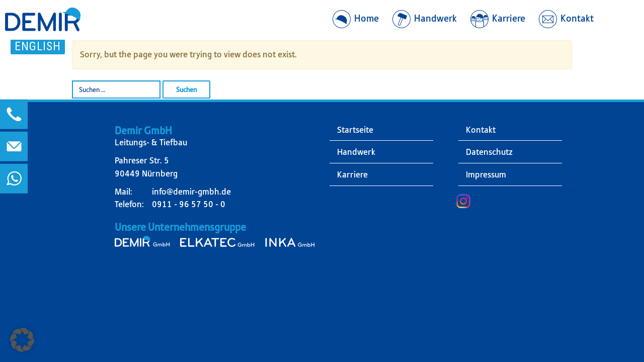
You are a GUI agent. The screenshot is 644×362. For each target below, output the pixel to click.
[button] (22, 340)
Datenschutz (489, 152)
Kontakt (481, 130)
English (38, 46)
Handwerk (356, 152)
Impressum (486, 174)
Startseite (355, 130)
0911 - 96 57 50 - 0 (189, 204)
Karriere (352, 174)
